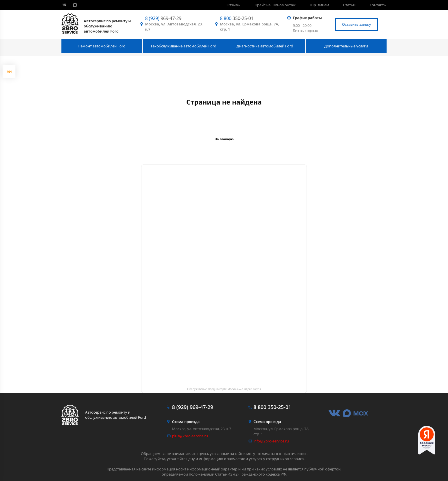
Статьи (349, 5)
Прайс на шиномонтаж (275, 5)
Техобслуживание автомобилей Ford (183, 46)
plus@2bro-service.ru (190, 436)
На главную (224, 139)
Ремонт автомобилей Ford (102, 46)
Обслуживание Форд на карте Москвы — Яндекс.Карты (224, 389)
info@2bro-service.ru (271, 441)
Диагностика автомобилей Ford (265, 46)
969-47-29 (163, 18)
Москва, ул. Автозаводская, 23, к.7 (174, 27)
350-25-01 (237, 18)
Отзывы (234, 5)
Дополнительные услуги (346, 46)
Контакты (378, 5)
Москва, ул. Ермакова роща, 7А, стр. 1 (250, 27)
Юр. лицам (319, 5)
